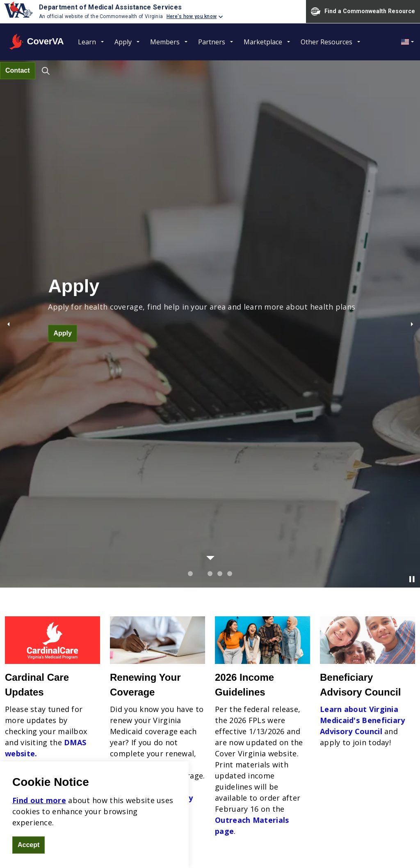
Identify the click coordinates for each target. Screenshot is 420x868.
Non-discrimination (215, 694)
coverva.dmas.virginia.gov (72, 744)
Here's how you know (192, 16)
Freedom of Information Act (244, 847)
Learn (87, 42)
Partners (212, 42)
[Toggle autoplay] (412, 207)
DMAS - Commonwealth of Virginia (365, 847)
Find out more (39, 800)
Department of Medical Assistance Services (110, 7)
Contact (18, 71)
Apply (123, 42)
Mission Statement (215, 705)
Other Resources (326, 42)
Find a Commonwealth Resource (363, 11)
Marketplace (263, 42)
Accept (29, 845)
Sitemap (193, 847)
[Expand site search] (46, 71)
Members (165, 42)
